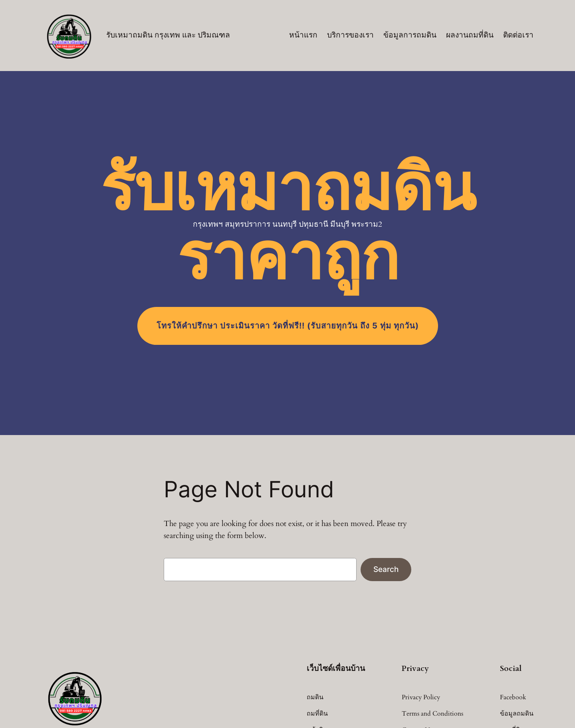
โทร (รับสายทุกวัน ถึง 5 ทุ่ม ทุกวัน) (288, 326)
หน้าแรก (303, 35)
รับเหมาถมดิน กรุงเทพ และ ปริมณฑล (168, 35)
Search (386, 569)
